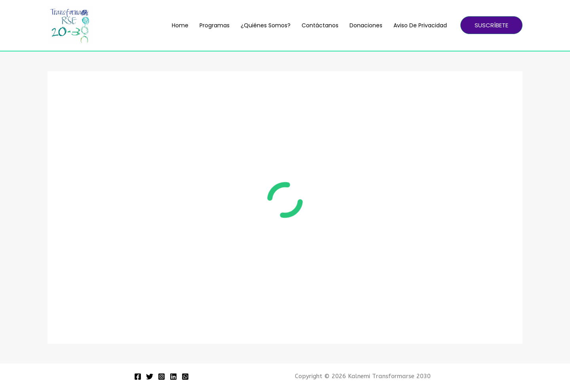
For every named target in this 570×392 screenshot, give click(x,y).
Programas (215, 25)
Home (180, 25)
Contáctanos (320, 25)
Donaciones (366, 25)
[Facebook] (138, 377)
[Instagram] (161, 377)
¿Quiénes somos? (266, 25)
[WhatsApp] (185, 377)
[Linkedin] (173, 377)
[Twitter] (150, 377)
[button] (491, 25)
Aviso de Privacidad (420, 25)
